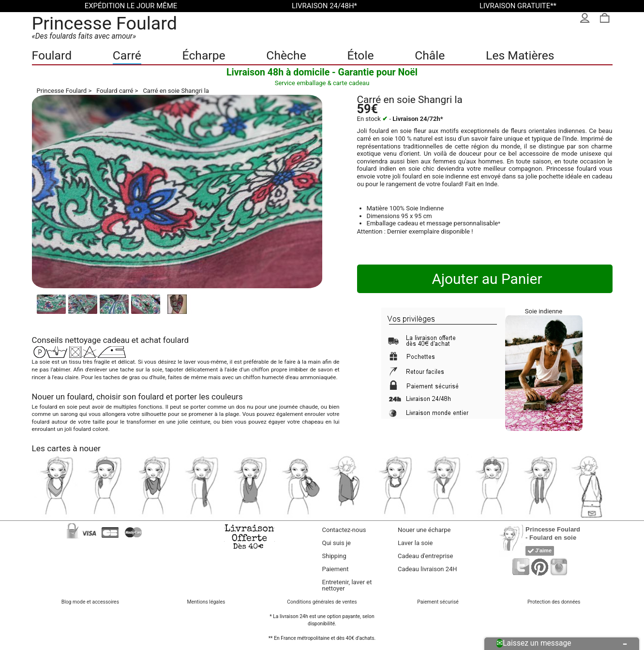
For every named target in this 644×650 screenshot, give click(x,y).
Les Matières (520, 55)
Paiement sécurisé (438, 602)
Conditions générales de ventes (322, 602)
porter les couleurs (209, 397)
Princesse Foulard (105, 23)
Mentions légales (206, 602)
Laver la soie (415, 543)
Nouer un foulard (62, 397)
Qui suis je (337, 543)
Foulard (52, 55)
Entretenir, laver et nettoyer (347, 585)
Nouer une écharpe (424, 530)
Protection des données (554, 602)
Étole (360, 55)
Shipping (334, 556)
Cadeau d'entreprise (425, 556)
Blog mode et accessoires (90, 602)
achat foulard (165, 340)
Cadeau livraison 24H (427, 569)
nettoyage (83, 340)
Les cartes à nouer (66, 448)
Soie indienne (544, 311)
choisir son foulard (130, 397)
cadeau (116, 340)
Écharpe (204, 55)
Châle (430, 55)
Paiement (336, 569)
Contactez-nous (344, 530)
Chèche (286, 55)
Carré (127, 55)
